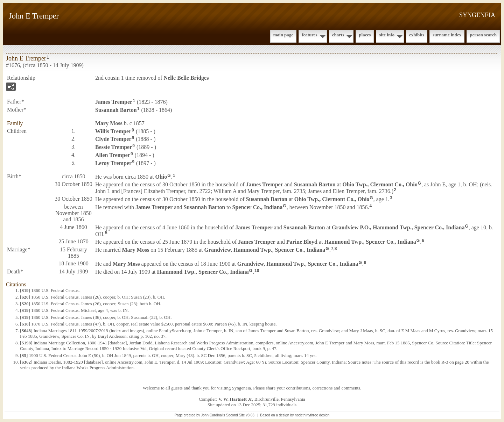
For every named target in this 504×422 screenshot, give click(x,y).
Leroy (113, 163)
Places (365, 35)
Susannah (116, 110)
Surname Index (447, 35)
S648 (26, 331)
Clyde (113, 139)
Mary (109, 123)
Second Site (236, 415)
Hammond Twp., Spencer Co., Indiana (370, 242)
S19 (25, 290)
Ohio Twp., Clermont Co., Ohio (380, 184)
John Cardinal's (213, 415)
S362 (26, 362)
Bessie (114, 147)
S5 (24, 355)
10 (257, 271)
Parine (302, 242)
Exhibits (417, 35)
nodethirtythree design (312, 415)
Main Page (283, 35)
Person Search (483, 35)
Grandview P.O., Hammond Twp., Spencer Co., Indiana (398, 227)
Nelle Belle (186, 78)
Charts (338, 35)
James (114, 102)
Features (310, 35)
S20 (25, 297)
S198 (26, 343)
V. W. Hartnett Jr (235, 399)
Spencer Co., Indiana (258, 207)
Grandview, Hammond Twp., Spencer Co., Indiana (265, 250)
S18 (25, 324)
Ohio (161, 176)
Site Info (387, 35)
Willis (113, 131)
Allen (113, 155)
